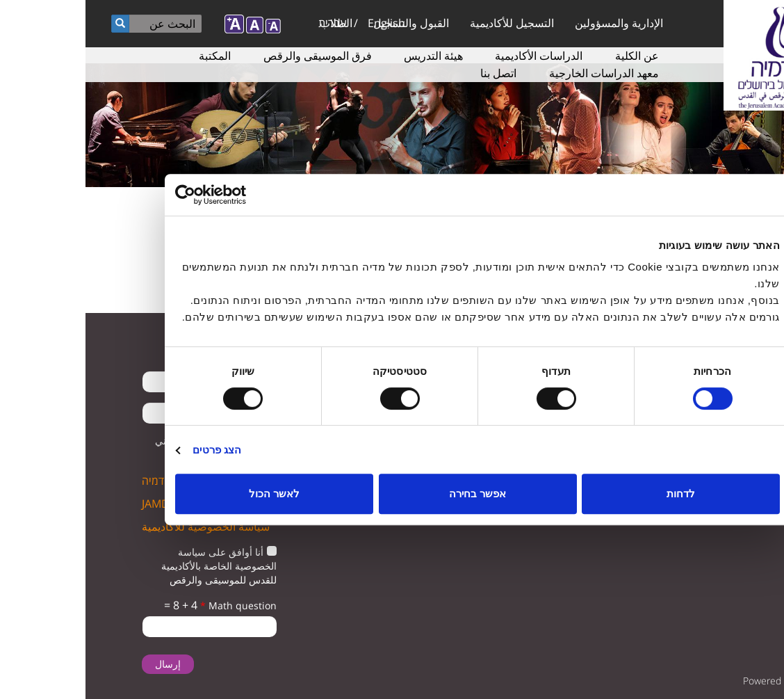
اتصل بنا (413, 73)
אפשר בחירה (392, 493)
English (301, 23)
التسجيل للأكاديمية (426, 23)
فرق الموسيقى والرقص (232, 56)
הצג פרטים (131, 450)
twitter (748, 387)
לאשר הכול (189, 493)
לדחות (595, 493)
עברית (247, 23)
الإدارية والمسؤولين (533, 23)
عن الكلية (552, 56)
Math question (153, 605)
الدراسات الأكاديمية (453, 56)
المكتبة (129, 56)
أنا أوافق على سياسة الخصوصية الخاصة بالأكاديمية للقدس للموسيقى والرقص (133, 566)
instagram (736, 423)
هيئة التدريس (348, 56)
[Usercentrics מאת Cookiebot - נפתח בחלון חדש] (150, 195)
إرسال (82, 664)
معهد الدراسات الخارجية (518, 73)
